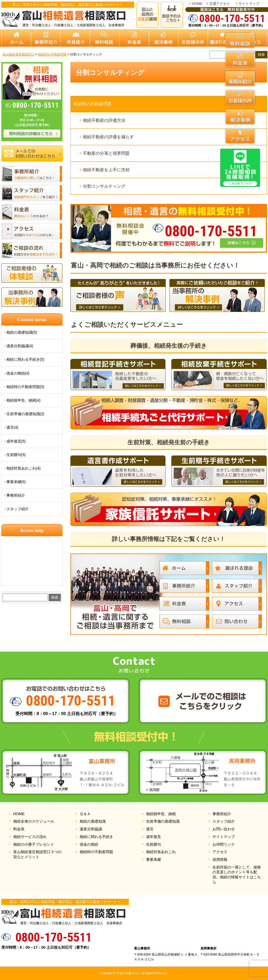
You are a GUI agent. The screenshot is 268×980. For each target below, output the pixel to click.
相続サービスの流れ (30, 837)
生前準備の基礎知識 (163, 821)
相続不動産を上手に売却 (106, 170)
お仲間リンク (224, 844)
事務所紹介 (16, 495)
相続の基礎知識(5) (22, 332)
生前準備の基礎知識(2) (25, 414)
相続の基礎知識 (93, 821)
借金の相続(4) (18, 373)
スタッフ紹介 (18, 509)
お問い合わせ (224, 829)
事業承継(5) (16, 482)
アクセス (220, 852)
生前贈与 (154, 844)
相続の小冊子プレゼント (34, 844)
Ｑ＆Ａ (85, 814)
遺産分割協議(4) (20, 346)
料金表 (19, 829)
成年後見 (154, 837)
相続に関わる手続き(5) (25, 359)
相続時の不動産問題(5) (25, 387)
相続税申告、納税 (161, 814)
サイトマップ (249, 4)
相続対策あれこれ (161, 852)
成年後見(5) (16, 441)
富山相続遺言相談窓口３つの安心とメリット (37, 854)
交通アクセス (220, 4)
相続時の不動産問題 (92, 104)
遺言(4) (12, 427)
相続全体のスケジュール (34, 821)
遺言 (150, 829)
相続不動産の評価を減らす (108, 137)
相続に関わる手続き (96, 837)
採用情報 (220, 859)
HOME (197, 4)
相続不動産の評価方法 (104, 120)
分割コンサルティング (104, 186)
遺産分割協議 (91, 829)
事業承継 (154, 859)
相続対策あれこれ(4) (24, 468)
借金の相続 (89, 844)
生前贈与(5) (16, 455)
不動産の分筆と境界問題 (106, 153)
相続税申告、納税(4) (24, 400)
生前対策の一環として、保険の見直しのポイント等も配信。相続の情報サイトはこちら (237, 875)
